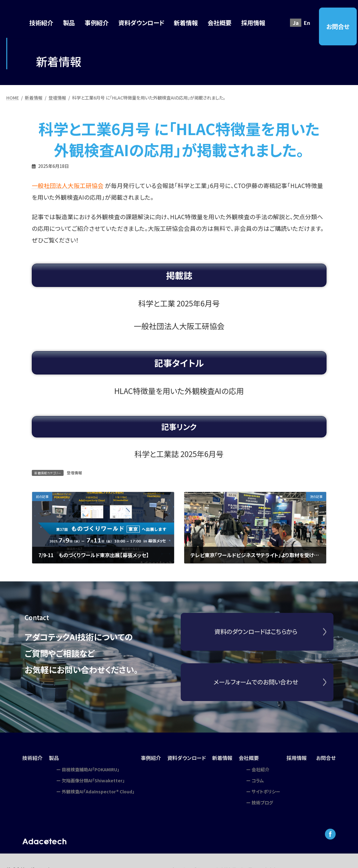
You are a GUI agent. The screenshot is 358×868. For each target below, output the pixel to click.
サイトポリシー (266, 791)
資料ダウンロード (187, 758)
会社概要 (249, 758)
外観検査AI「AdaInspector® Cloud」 (98, 791)
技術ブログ (262, 802)
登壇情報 (74, 473)
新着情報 (222, 758)
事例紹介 (151, 758)
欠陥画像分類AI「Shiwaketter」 (93, 780)
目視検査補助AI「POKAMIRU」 (91, 769)
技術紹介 (32, 758)
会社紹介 (260, 769)
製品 (54, 758)
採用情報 (297, 758)
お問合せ (338, 26)
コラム (258, 780)
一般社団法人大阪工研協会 (68, 185)
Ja (296, 23)
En (307, 23)
